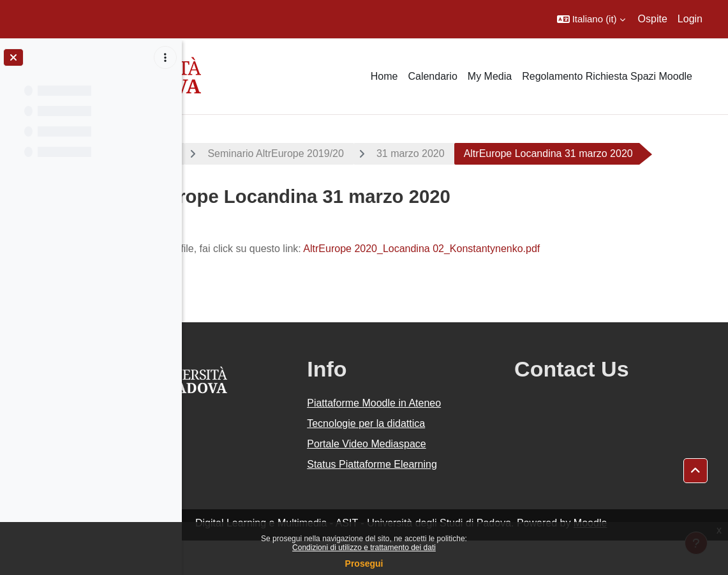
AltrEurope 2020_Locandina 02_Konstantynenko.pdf (529, 283)
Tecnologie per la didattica (438, 458)
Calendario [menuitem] (432, 76)
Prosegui (364, 564)
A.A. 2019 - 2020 (244, 153)
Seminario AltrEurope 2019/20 (383, 153)
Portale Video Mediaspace (439, 478)
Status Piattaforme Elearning (444, 499)
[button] (591, 19)
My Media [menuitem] (490, 76)
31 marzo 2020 (518, 153)
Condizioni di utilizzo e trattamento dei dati (364, 548)
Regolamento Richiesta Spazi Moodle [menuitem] (607, 76)
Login (690, 19)
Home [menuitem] (384, 76)
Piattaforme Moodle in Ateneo (446, 437)
